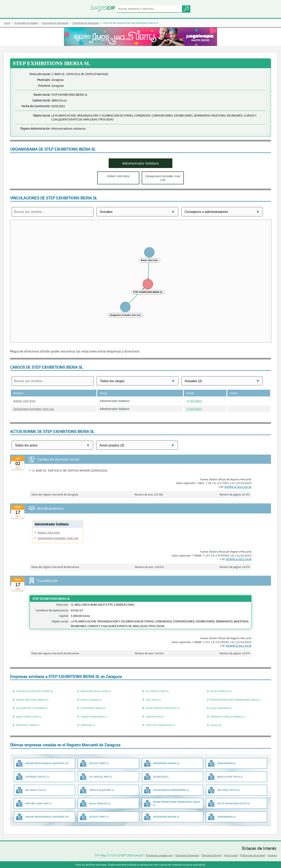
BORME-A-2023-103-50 (238, 487)
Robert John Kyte (24, 401)
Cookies (272, 855)
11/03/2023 (194, 401)
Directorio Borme (211, 855)
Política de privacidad (252, 855)
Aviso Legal (231, 855)
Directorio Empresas (187, 855)
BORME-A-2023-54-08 (239, 559)
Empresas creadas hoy (159, 855)
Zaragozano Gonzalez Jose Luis (34, 409)
